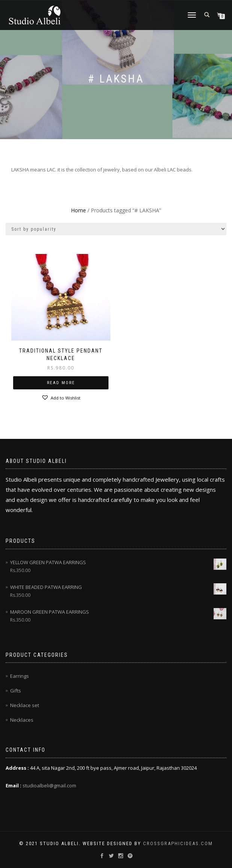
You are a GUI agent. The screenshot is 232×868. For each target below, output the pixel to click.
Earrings (20, 676)
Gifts (16, 691)
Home (78, 210)
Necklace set (25, 705)
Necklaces (22, 720)
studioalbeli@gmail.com (49, 785)
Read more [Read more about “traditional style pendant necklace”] (61, 383)
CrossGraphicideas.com (178, 843)
